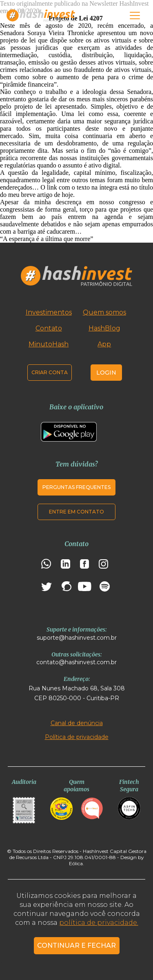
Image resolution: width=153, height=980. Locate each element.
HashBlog (104, 328)
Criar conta (50, 372)
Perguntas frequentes (76, 487)
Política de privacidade (77, 737)
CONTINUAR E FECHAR (76, 945)
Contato (49, 328)
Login (106, 373)
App (104, 344)
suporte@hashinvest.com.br (77, 638)
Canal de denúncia (77, 723)
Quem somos (104, 312)
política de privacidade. (99, 923)
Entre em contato (76, 512)
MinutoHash (49, 344)
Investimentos (49, 312)
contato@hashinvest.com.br (76, 662)
